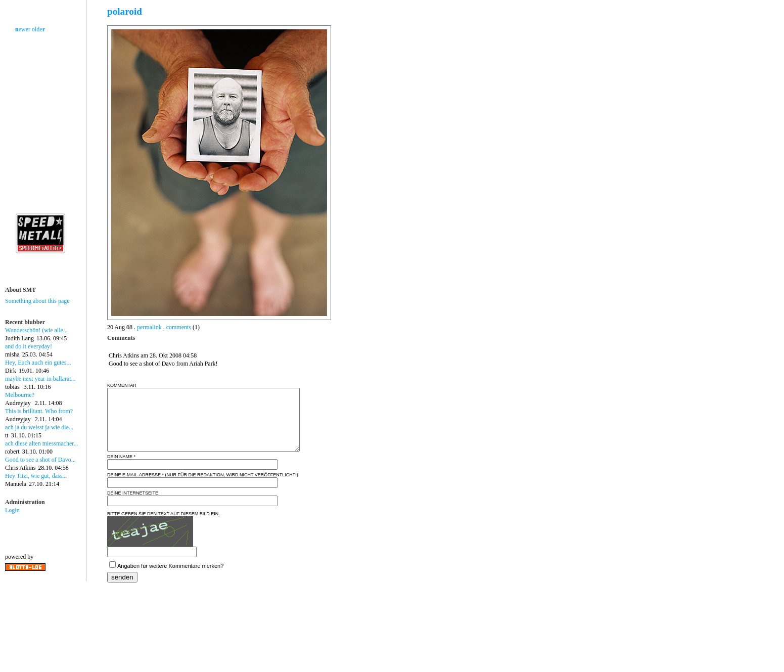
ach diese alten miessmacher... (42, 443)
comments (179, 327)
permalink (149, 327)
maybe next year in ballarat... (40, 379)
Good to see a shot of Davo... (40, 460)
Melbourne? (20, 395)
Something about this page (37, 301)
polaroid (125, 11)
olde (38, 29)
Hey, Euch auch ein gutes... (38, 363)
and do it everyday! (29, 346)
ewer (23, 29)
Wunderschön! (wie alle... (36, 330)
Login (12, 510)
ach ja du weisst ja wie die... (39, 427)
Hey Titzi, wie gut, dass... (36, 476)
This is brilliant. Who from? (39, 411)
